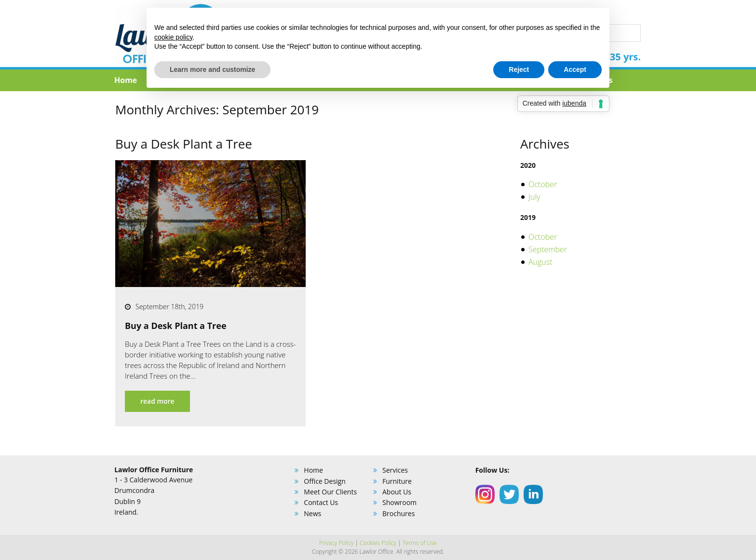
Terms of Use (420, 543)
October (543, 184)
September (548, 249)
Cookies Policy (378, 543)
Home (126, 80)
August (540, 262)
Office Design (324, 481)
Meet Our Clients (330, 492)
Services (395, 470)
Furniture (397, 481)
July (534, 197)
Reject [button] (519, 69)
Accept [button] (575, 69)
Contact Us (321, 502)
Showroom (399, 502)
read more (157, 401)
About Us (397, 492)
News (312, 513)
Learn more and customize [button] (212, 69)
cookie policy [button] (173, 37)
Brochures (398, 513)
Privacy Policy (336, 543)
